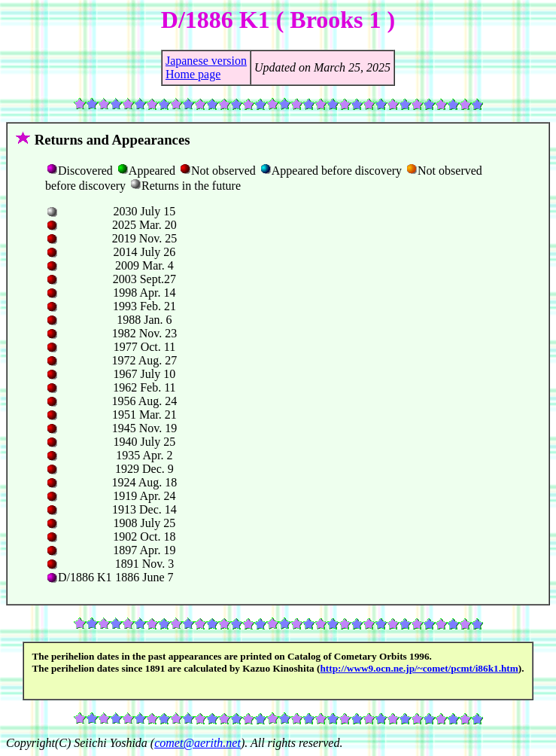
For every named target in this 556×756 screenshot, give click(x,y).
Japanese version (206, 61)
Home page (193, 74)
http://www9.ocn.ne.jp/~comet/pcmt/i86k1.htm (419, 668)
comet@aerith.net (197, 743)
